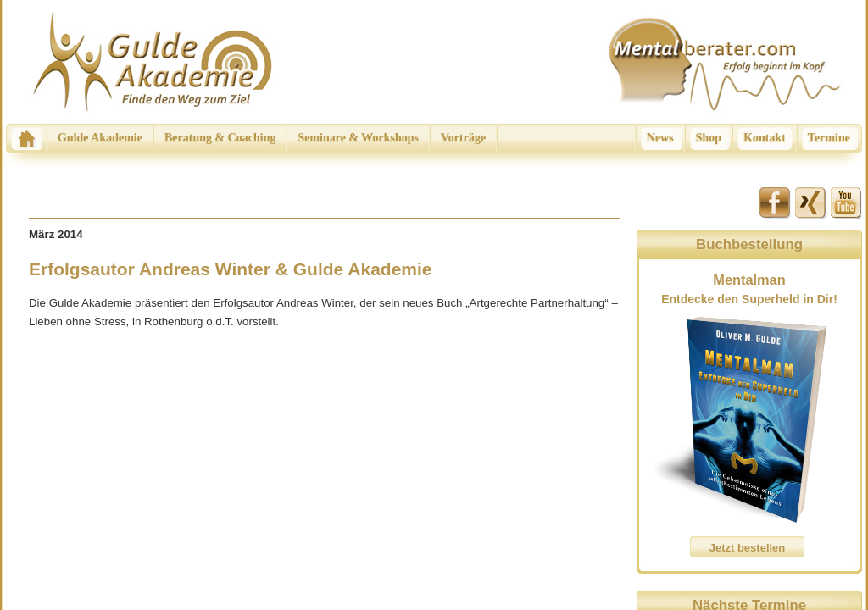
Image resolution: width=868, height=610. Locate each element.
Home (26, 139)
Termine (829, 138)
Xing (811, 203)
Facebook (775, 203)
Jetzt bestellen (748, 548)
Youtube (846, 203)
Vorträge (463, 138)
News (660, 138)
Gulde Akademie (100, 138)
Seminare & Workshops (358, 138)
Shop (709, 138)
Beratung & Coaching (220, 138)
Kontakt (765, 138)
